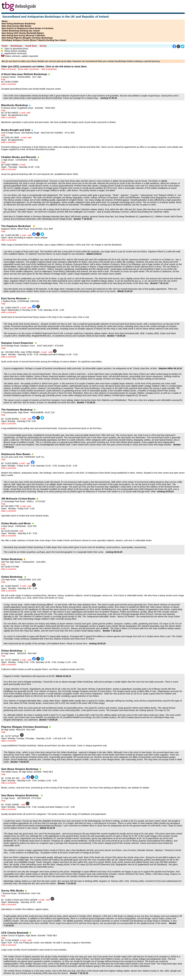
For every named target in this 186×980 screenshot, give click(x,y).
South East (31, 46)
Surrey (43, 46)
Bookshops (16, 46)
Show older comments (28, 69)
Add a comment (9, 84)
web (28, 113)
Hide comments (9, 69)
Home (5, 46)
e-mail (22, 113)
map (3, 79)
